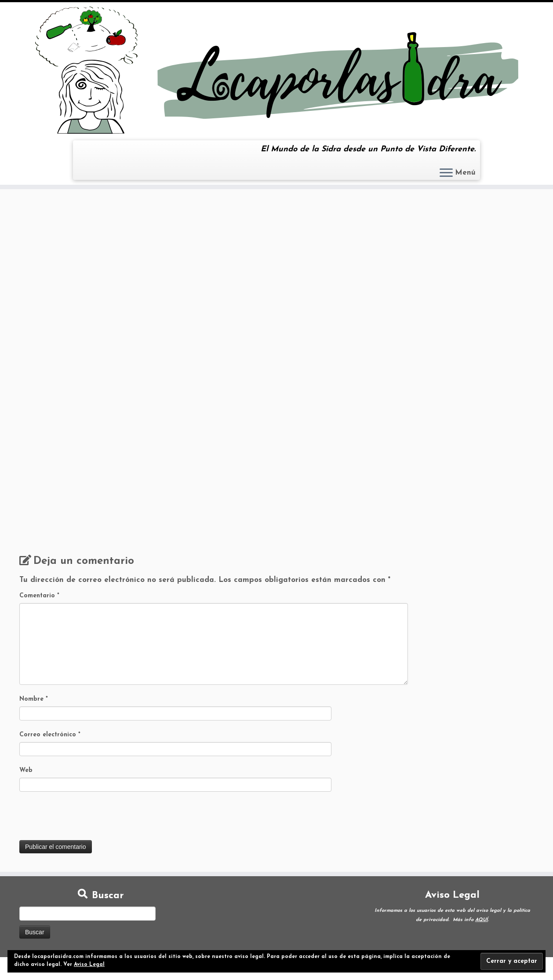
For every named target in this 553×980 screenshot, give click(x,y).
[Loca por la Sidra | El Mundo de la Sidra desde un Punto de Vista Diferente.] (276, 70)
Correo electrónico (50, 735)
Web (26, 770)
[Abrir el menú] (446, 173)
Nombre (34, 699)
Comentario (39, 596)
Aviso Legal (89, 965)
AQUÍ (482, 920)
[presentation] (86, 819)
